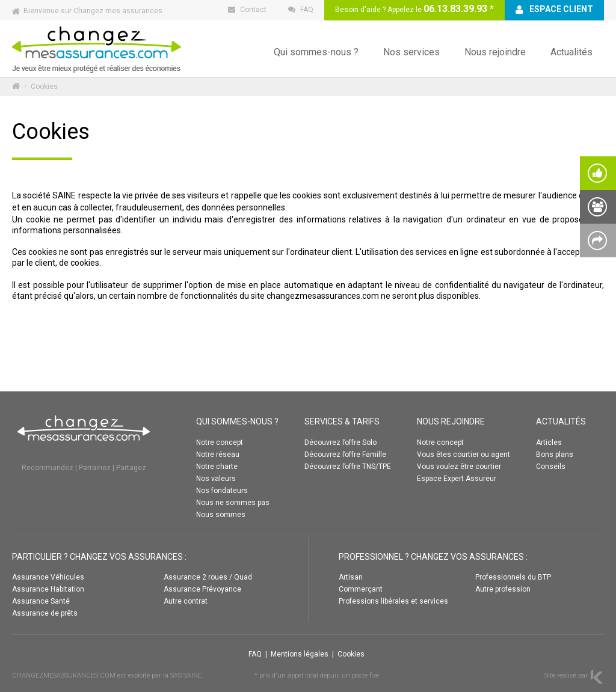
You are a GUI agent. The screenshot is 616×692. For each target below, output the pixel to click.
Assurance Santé (41, 601)
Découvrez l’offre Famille (345, 455)
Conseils (551, 467)
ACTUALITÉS (561, 421)
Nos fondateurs (222, 491)
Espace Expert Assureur (457, 479)
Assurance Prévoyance (202, 589)
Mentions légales (300, 654)
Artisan (351, 577)
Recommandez (48, 468)
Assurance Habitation (48, 589)
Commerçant (361, 589)
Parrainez (95, 468)
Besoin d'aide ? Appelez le (414, 9)
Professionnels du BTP (513, 577)
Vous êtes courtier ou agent (464, 455)
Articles (549, 442)
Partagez (131, 468)
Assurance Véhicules (48, 577)
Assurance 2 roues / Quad (208, 577)
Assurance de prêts (45, 613)
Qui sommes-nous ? (316, 52)
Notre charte (217, 467)
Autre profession (503, 589)
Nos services (411, 52)
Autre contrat (186, 601)
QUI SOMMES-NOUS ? (237, 421)
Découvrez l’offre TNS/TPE (348, 467)
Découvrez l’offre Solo (340, 442)
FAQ (255, 654)
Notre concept (220, 442)
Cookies (351, 654)
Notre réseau (218, 455)
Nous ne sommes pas (233, 503)
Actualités (571, 52)
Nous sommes (221, 515)
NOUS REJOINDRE (451, 421)
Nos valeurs (216, 479)
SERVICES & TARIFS (342, 421)
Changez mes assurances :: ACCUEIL (97, 48)
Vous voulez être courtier (459, 467)
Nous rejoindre (495, 52)
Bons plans (555, 455)
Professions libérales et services (393, 601)
